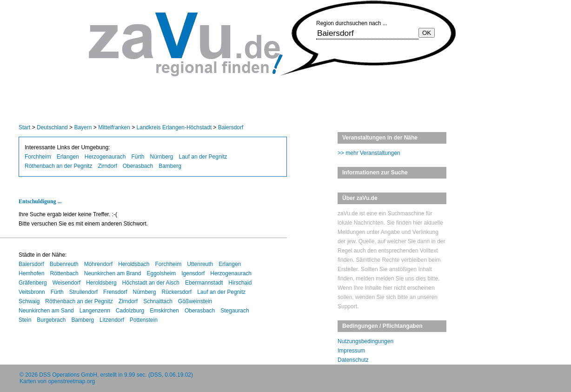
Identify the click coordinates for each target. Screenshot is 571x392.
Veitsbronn (32, 292)
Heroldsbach (134, 264)
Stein (25, 320)
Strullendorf (83, 292)
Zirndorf (107, 166)
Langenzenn (95, 311)
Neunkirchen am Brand (113, 273)
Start (24, 127)
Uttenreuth (200, 264)
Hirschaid (240, 283)
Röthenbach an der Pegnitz (58, 166)
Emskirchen (164, 311)
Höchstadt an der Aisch (151, 283)
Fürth (138, 157)
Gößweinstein (195, 301)
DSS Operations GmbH (68, 375)
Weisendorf (66, 283)
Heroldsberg (101, 283)
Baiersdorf (231, 127)
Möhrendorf (98, 264)
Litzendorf (112, 320)
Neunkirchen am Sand (46, 311)
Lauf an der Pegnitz (203, 157)
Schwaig (29, 301)
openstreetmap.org (71, 381)
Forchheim (38, 157)
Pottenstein (144, 320)
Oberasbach (138, 166)
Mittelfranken (114, 127)
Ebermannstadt (204, 283)
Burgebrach (51, 320)
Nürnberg (161, 157)
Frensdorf (115, 292)
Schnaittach (158, 301)
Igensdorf (193, 273)
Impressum (351, 351)
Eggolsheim (162, 273)
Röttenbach (64, 273)
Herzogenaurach (105, 157)
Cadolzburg (130, 311)
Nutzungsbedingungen (365, 341)
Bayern (83, 127)
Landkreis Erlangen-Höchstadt (174, 127)
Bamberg (170, 166)
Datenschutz (353, 360)
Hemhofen (31, 273)
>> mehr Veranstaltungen (369, 153)
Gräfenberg (33, 283)
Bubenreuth (64, 264)
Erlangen (68, 157)
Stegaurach (235, 311)
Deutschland (52, 127)
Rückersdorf (177, 292)
